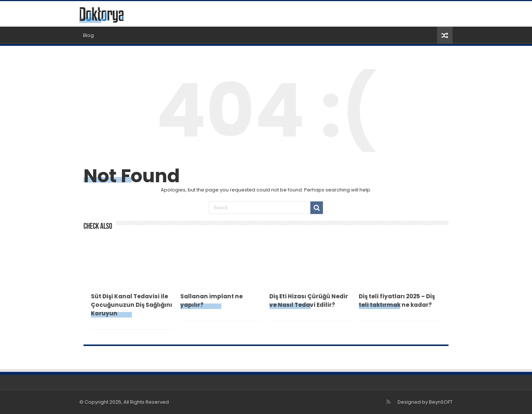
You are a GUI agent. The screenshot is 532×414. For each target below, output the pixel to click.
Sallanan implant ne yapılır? (212, 301)
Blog (88, 35)
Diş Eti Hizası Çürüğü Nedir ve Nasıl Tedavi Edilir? (309, 301)
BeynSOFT (441, 402)
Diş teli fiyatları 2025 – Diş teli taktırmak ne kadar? (397, 301)
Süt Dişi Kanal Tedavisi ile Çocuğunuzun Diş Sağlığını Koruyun (132, 305)
